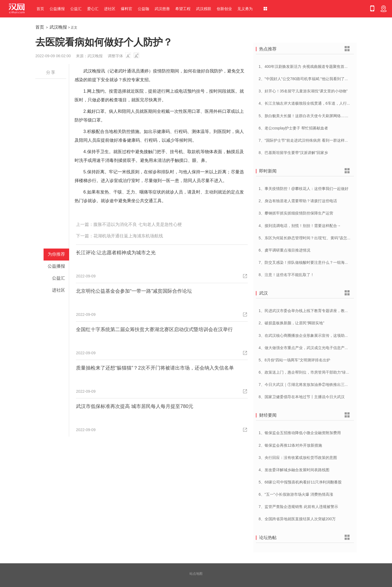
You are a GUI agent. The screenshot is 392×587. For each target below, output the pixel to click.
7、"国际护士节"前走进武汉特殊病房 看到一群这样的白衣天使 (311, 140)
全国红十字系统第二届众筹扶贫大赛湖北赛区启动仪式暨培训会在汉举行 (154, 329)
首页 (40, 9)
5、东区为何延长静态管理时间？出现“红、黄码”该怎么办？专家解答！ (318, 238)
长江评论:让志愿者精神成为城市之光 (116, 253)
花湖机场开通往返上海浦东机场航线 (128, 236)
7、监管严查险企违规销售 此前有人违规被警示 (298, 507)
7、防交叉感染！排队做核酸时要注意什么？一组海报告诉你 (309, 262)
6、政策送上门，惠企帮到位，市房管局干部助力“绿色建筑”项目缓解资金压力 (324, 372)
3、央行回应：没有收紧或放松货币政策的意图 (298, 458)
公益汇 (76, 9)
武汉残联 (204, 9)
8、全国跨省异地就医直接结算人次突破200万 (297, 519)
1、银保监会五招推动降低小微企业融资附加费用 (300, 433)
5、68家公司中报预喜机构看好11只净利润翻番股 (300, 482)
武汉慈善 (162, 9)
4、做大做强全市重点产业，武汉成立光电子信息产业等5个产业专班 (316, 348)
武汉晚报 (58, 27)
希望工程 (183, 9)
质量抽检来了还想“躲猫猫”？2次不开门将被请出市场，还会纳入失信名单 (155, 368)
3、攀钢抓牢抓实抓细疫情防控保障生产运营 (296, 213)
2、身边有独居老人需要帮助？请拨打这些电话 (298, 201)
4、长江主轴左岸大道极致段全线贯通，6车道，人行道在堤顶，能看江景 (320, 103)
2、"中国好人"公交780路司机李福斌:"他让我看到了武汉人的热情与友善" (319, 79)
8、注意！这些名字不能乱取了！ (286, 275)
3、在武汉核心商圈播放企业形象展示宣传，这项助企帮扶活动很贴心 (317, 335)
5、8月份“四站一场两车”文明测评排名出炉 (294, 360)
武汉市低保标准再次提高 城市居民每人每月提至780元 (135, 406)
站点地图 (196, 574)
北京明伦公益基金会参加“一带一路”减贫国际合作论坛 (134, 291)
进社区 (110, 9)
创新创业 (224, 9)
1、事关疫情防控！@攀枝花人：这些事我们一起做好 (304, 189)
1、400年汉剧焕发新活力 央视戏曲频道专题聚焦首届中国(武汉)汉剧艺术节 (322, 66)
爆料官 (127, 9)
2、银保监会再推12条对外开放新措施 (290, 445)
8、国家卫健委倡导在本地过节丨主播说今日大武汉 (302, 397)
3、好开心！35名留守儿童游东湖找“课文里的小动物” (303, 91)
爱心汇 (93, 9)
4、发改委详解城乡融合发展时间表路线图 (294, 470)
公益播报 (57, 9)
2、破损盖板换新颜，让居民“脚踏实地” (291, 323)
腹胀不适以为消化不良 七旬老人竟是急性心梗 (137, 224)
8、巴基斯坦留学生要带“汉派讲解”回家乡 (293, 153)
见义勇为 (245, 9)
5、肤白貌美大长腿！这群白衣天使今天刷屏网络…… (304, 116)
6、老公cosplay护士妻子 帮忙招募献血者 (293, 128)
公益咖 (143, 9)
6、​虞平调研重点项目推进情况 (284, 250)
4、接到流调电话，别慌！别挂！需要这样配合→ (300, 226)
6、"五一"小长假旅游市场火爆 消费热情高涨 (296, 494)
